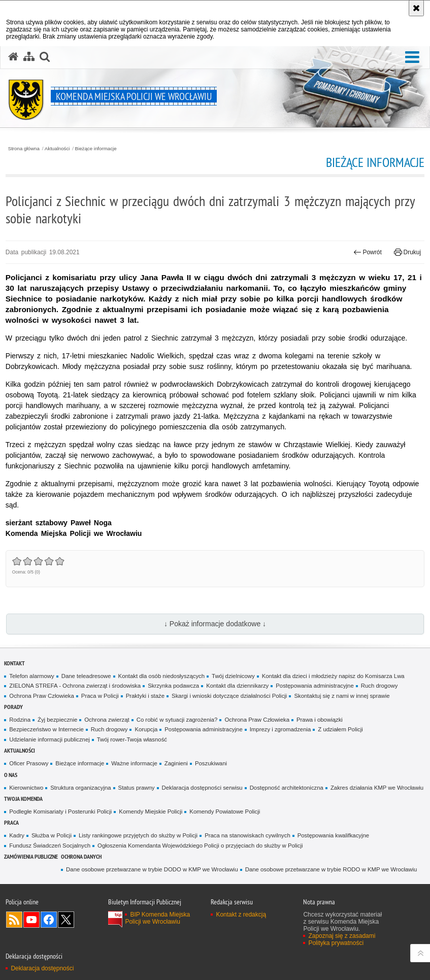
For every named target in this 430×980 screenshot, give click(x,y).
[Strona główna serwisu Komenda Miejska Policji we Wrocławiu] (13, 57)
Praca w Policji (100, 696)
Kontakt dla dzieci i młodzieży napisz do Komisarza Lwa (333, 676)
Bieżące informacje (96, 149)
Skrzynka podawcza (173, 686)
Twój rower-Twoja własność (132, 739)
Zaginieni (176, 763)
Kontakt (14, 663)
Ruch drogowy (379, 686)
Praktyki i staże (145, 696)
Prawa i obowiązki (320, 720)
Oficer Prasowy (29, 763)
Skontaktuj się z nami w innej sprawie (342, 696)
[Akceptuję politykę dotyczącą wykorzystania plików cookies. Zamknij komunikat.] (416, 8)
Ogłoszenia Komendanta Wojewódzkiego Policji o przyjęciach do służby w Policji (200, 846)
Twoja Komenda (23, 799)
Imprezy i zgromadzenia (280, 729)
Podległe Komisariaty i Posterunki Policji (60, 812)
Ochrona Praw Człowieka (42, 696)
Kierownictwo (26, 788)
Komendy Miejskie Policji (151, 812)
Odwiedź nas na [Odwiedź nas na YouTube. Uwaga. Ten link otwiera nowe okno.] (31, 920)
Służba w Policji (52, 835)
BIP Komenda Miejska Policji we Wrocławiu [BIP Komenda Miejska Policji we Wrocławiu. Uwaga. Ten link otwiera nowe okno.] (157, 918)
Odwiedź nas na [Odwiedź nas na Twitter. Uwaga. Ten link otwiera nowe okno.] (66, 920)
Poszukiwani (211, 763)
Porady (13, 707)
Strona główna (24, 149)
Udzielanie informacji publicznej (49, 739)
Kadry (17, 835)
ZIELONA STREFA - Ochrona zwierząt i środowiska (75, 686)
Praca (11, 822)
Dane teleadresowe (86, 676)
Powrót (368, 252)
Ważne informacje (134, 763)
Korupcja (146, 729)
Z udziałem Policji (340, 729)
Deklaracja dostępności (42, 968)
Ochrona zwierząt (107, 720)
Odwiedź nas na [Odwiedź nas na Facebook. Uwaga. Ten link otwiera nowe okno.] (49, 920)
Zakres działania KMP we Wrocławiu (377, 788)
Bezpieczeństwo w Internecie (46, 729)
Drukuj (407, 252)
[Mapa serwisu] (29, 57)
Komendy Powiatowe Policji (225, 812)
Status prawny (137, 788)
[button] (45, 57)
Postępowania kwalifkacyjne (333, 835)
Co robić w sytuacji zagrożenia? (177, 720)
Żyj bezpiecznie (57, 720)
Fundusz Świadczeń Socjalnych (50, 846)
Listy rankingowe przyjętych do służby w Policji (138, 835)
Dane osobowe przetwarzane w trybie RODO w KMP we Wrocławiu (331, 869)
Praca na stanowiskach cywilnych (247, 835)
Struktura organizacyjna (80, 788)
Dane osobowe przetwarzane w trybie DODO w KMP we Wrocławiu (152, 869)
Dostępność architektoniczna (287, 788)
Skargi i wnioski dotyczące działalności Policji (229, 696)
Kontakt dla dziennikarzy (237, 686)
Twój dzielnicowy (233, 676)
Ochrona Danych (81, 856)
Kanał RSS (14, 920)
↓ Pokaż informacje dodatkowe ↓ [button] (215, 624)
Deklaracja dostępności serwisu (202, 788)
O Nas (11, 775)
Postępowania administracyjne (315, 686)
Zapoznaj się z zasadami (342, 936)
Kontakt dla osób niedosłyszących (162, 676)
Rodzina (20, 720)
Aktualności (57, 149)
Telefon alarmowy (31, 676)
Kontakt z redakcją (241, 915)
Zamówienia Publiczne (31, 856)
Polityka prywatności (336, 943)
